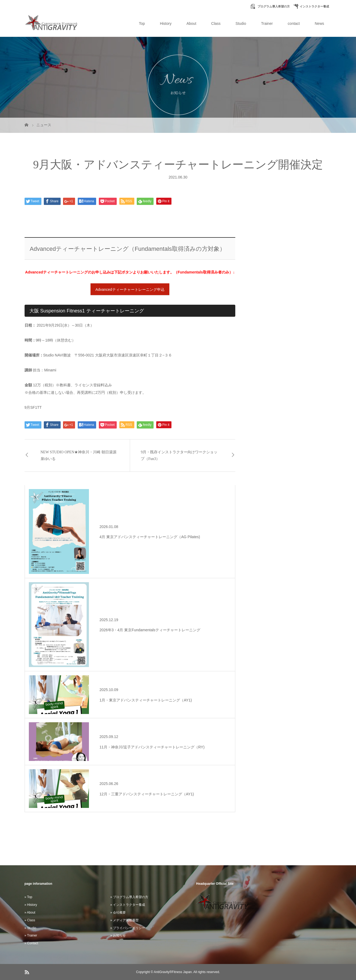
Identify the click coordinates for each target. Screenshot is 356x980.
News (319, 23)
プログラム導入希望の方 (273, 6)
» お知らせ (118, 935)
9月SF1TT (33, 407)
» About (30, 912)
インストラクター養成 (314, 6)
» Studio (30, 928)
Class (216, 23)
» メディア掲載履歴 (124, 920)
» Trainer (31, 935)
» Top (28, 897)
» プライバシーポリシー (128, 928)
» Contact (31, 943)
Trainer (267, 23)
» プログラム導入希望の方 (129, 897)
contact (294, 23)
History (166, 23)
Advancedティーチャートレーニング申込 (130, 289)
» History (31, 905)
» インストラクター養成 (128, 905)
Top (142, 23)
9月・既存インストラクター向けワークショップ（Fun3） (179, 455)
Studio (241, 23)
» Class (30, 920)
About (191, 23)
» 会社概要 (118, 912)
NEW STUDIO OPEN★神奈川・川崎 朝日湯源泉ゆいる (79, 455)
